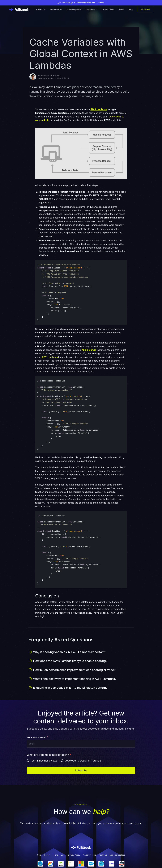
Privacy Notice (89, 855)
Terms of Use (58, 855)
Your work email (37, 737)
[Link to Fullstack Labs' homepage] (81, 848)
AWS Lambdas (50, 357)
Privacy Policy (74, 855)
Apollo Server (89, 350)
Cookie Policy (43, 855)
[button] (41, 10)
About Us (103, 855)
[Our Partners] (81, 864)
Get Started (145, 10)
